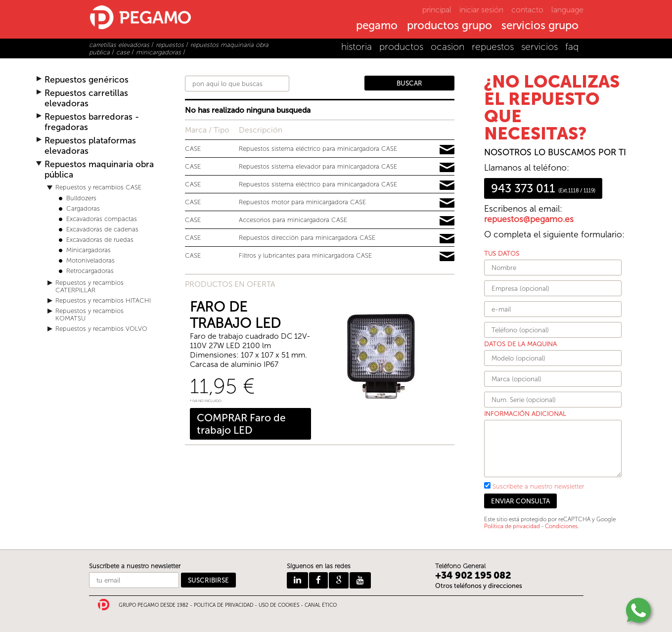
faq (572, 47)
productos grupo (449, 26)
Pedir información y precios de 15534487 (447, 221)
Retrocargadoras (90, 271)
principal (437, 10)
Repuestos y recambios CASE (98, 187)
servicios (539, 47)
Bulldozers (81, 198)
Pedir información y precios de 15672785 (447, 185)
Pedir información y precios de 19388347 (447, 203)
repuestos (493, 47)
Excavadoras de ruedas (100, 240)
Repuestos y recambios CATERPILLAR (90, 286)
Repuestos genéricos (87, 80)
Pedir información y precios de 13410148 (447, 239)
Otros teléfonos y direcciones (479, 586)
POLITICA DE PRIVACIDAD (224, 605)
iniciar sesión (481, 10)
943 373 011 (543, 188)
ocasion (448, 47)
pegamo (377, 26)
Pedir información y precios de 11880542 (447, 150)
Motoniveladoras (90, 260)
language (567, 10)
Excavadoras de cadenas (102, 229)
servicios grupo (540, 26)
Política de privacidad (512, 526)
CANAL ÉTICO (321, 605)
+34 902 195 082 (473, 575)
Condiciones (561, 526)
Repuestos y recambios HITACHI (103, 300)
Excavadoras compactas (102, 219)
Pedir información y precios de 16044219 (447, 257)
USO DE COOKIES (279, 605)
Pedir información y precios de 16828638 (447, 168)
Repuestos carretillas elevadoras (86, 98)
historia (357, 47)
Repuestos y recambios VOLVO (101, 329)
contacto (527, 10)
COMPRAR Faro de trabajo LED (241, 424)
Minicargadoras (89, 250)
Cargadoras (83, 208)
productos (401, 47)
